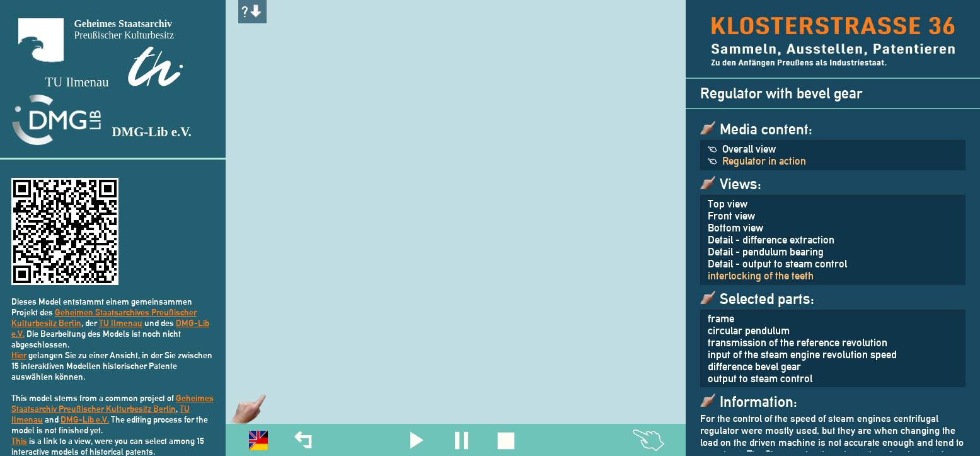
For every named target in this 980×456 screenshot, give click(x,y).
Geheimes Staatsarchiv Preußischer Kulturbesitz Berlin (112, 403)
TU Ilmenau (121, 323)
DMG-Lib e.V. (85, 419)
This (19, 441)
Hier (19, 355)
